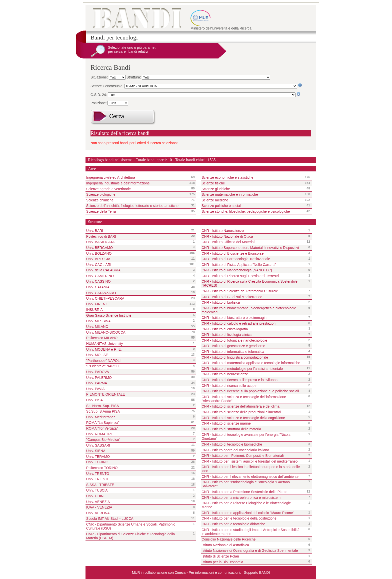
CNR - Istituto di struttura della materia (231, 429)
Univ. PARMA (97, 383)
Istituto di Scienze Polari (220, 556)
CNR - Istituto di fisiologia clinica (226, 335)
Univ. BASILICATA (100, 242)
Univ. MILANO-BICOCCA (106, 332)
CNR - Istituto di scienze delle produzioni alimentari (241, 412)
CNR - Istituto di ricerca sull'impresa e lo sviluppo (239, 380)
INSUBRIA (94, 310)
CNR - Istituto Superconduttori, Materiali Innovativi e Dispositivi (250, 248)
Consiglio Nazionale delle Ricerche (228, 539)
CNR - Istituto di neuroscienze (225, 374)
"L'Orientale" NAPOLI (103, 366)
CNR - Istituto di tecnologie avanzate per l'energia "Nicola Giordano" (246, 437)
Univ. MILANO (97, 327)
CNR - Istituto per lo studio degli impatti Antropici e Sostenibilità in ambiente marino (250, 532)
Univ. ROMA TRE (100, 434)
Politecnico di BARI (101, 236)
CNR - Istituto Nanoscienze (223, 231)
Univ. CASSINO (98, 281)
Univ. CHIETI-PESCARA (105, 298)
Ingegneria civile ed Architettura (137, 177)
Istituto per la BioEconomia (222, 562)
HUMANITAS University (105, 344)
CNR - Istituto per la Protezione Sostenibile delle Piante (244, 492)
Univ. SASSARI (98, 445)
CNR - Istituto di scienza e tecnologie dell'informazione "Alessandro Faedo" (244, 399)
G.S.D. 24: (99, 95)
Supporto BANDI (257, 573)
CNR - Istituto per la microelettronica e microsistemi (241, 498)
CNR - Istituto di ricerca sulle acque (229, 386)
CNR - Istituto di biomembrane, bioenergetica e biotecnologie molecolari (249, 310)
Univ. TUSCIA (97, 490)
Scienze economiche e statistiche (252, 177)
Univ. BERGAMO (99, 248)
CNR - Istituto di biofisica (221, 302)
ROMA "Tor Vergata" (102, 428)
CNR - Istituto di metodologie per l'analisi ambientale (242, 369)
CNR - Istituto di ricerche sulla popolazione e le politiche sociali (250, 391)
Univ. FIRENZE (98, 304)
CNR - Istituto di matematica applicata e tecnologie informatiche (251, 363)
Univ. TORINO (97, 462)
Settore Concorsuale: (107, 86)
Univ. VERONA (98, 513)
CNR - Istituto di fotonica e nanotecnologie (234, 340)
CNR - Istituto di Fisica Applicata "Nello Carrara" (239, 265)
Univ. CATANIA (98, 287)
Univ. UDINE (96, 496)
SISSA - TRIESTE (100, 485)
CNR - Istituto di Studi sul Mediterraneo (232, 297)
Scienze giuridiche (252, 189)
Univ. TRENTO (98, 474)
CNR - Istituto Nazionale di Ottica (227, 236)
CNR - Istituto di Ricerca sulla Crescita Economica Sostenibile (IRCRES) (249, 283)
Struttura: (134, 77)
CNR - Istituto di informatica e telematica (233, 352)
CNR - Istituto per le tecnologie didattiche (233, 524)
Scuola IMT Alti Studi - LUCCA (110, 519)
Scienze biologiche (137, 194)
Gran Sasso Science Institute (109, 315)
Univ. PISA (95, 400)
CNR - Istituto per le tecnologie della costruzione (239, 518)
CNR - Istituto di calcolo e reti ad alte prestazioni (239, 323)
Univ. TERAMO (98, 457)
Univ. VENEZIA (98, 502)
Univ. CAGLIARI (99, 265)
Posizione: (99, 103)
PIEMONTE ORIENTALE (106, 394)
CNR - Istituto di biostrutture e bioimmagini (234, 318)
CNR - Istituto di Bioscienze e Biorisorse (232, 253)
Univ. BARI (95, 231)
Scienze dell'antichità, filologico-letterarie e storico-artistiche (137, 206)
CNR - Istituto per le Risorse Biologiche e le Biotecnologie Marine (246, 505)
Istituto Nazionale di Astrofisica (225, 545)
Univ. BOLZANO (99, 253)
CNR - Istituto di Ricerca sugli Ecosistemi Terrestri (240, 276)
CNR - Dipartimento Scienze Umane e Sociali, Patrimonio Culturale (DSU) (131, 526)
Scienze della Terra (137, 211)
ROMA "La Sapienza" (103, 423)
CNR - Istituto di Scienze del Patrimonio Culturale (240, 291)
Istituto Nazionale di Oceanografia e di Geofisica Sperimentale (250, 551)
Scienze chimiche (137, 200)
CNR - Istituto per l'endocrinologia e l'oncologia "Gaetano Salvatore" (246, 484)
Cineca (180, 573)
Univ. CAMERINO (100, 276)
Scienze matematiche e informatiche (252, 194)
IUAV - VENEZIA (99, 507)
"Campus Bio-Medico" (103, 440)
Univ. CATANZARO (101, 293)
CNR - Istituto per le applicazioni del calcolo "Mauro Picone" (248, 513)
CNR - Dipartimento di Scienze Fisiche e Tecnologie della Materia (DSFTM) (131, 536)
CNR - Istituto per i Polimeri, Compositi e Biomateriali (242, 456)
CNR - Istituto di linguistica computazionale (235, 357)
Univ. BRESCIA (98, 259)
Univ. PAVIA (95, 389)
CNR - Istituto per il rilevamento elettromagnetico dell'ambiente (250, 477)
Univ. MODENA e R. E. (104, 349)
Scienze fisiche (252, 183)
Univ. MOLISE (97, 355)
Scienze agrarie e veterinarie (137, 189)
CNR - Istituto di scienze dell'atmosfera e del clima (240, 406)
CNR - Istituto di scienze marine (226, 423)
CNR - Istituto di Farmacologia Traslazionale (236, 259)
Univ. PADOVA (98, 372)
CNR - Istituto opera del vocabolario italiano (235, 450)
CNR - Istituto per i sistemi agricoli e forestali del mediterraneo (249, 461)
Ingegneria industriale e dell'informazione (137, 183)
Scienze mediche (252, 200)
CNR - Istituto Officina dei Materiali (228, 242)
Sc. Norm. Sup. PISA (103, 406)
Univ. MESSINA (98, 321)
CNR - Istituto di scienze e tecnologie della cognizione (243, 418)
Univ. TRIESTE (98, 479)
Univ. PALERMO (99, 378)
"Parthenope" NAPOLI (103, 361)
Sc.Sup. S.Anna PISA (103, 411)
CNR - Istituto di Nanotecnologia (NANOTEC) (237, 270)
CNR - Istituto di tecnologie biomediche (232, 444)
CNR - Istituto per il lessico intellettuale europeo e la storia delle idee (251, 469)
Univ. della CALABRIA (103, 270)
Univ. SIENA (96, 451)
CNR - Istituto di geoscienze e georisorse (233, 346)
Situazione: (100, 77)
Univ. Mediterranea (101, 417)
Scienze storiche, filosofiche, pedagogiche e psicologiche (252, 211)
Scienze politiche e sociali (252, 206)
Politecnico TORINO (102, 468)
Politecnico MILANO (102, 338)
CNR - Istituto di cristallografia (225, 329)
